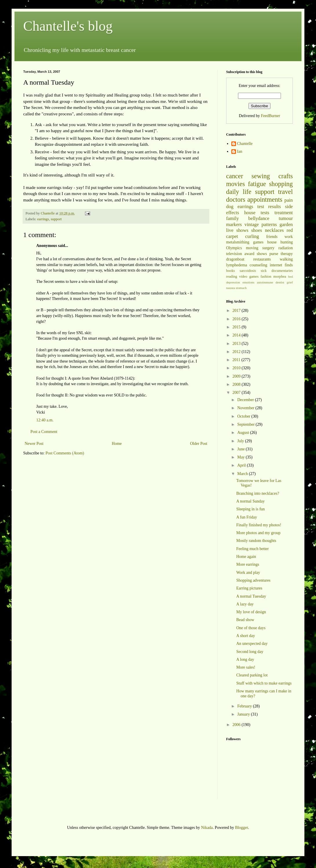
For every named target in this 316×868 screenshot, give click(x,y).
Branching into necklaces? (258, 493)
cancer (235, 176)
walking (286, 259)
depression (233, 282)
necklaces (274, 230)
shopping (281, 184)
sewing (261, 176)
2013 (237, 344)
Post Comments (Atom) (65, 453)
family (233, 218)
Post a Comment (44, 432)
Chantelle (245, 144)
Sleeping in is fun (250, 509)
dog (230, 206)
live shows (237, 230)
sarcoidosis (248, 271)
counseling (258, 265)
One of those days (251, 628)
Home (117, 444)
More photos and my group (258, 533)
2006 (237, 725)
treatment (284, 213)
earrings (43, 219)
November (246, 408)
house (250, 213)
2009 (237, 376)
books (230, 271)
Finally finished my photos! (259, 525)
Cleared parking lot (252, 675)
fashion (266, 276)
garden (286, 224)
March (243, 474)
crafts (286, 176)
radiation (286, 248)
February (245, 706)
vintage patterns (261, 224)
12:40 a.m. (45, 420)
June (241, 449)
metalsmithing (238, 242)
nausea (230, 288)
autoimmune (265, 282)
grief (290, 282)
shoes (257, 230)
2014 (237, 335)
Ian (240, 151)
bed (290, 276)
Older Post (199, 444)
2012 (237, 352)
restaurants (262, 259)
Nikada (207, 828)
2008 (237, 384)
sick (264, 271)
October (244, 416)
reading (232, 276)
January (244, 714)
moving (252, 248)
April (242, 465)
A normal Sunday (250, 501)
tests (265, 213)
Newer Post (34, 444)
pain (289, 200)
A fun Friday (247, 517)
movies (236, 184)
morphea (280, 276)
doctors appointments (254, 200)
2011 (237, 360)
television (234, 254)
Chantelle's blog (68, 26)
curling (252, 236)
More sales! (246, 667)
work (289, 237)
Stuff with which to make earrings (264, 683)
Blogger (241, 828)
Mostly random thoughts (256, 541)
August (244, 433)
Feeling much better (253, 549)
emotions (248, 282)
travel (285, 192)
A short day (246, 636)
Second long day (250, 652)
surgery (268, 248)
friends (272, 237)
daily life (239, 192)
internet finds (282, 265)
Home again (246, 557)
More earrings (248, 564)
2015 (237, 327)
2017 (237, 311)
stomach (241, 288)
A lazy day (245, 604)
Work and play (248, 573)
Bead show (245, 620)
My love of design (251, 612)
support (56, 219)
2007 (237, 393)
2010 (237, 368)
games (258, 242)
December (246, 400)
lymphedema (237, 265)
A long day (245, 659)
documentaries (282, 271)
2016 (237, 319)
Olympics (234, 248)
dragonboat (235, 259)
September (246, 424)
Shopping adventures (253, 580)
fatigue (257, 184)
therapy (287, 254)
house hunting (280, 242)
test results (269, 206)
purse (274, 254)
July (241, 441)
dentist (280, 282)
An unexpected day (252, 644)
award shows (256, 254)
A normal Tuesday (251, 596)
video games (249, 276)
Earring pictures (249, 588)
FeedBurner (270, 116)
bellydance (259, 218)
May (241, 457)
